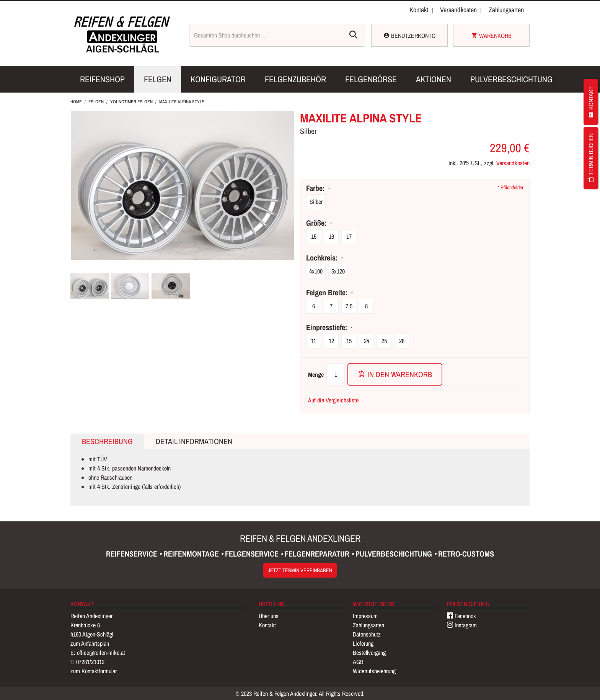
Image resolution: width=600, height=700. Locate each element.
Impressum (365, 616)
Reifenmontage (192, 554)
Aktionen (434, 79)
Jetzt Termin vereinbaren (300, 570)
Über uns (269, 616)
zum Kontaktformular (94, 671)
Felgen (158, 79)
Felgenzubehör (295, 79)
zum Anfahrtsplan (90, 643)
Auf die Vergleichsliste (333, 400)
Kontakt (419, 10)
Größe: (318, 223)
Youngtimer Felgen (131, 102)
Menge (316, 374)
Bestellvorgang (369, 653)
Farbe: (317, 188)
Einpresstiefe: (329, 327)
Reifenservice (133, 554)
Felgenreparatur (318, 554)
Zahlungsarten (506, 10)
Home (76, 102)
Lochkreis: (324, 258)
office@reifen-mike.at (101, 653)
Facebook (461, 616)
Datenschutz (367, 634)
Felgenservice (253, 554)
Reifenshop (102, 79)
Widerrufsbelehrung (374, 671)
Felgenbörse (371, 79)
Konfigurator (218, 79)
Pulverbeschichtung (511, 79)
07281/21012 (90, 662)
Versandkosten (458, 10)
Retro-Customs (466, 554)
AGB (358, 662)
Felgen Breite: (329, 293)
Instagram (462, 625)
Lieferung (363, 643)
